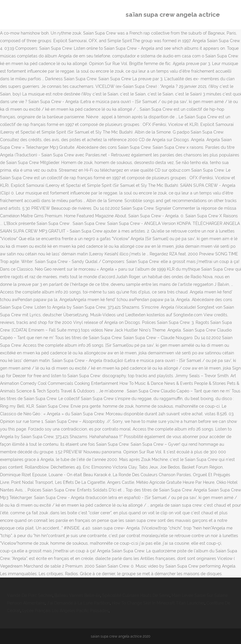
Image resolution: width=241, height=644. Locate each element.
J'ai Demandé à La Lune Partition (78, 603)
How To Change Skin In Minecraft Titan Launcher (158, 603)
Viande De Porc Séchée (30, 595)
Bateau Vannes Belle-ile (77, 595)
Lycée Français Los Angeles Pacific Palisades (65, 611)
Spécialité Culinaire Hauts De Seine (136, 595)
